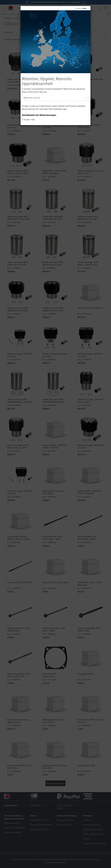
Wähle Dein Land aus (32, 97)
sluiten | (81, 8)
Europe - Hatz (29, 119)
